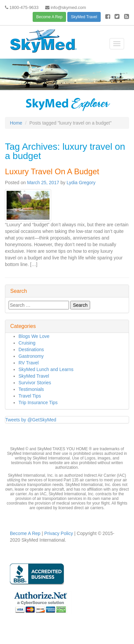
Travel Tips (30, 396)
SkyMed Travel (84, 17)
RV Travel (29, 363)
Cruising (27, 343)
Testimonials (31, 389)
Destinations (31, 349)
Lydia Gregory (81, 183)
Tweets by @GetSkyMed (31, 420)
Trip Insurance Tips (38, 402)
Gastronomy (31, 356)
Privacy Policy (58, 533)
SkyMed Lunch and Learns (46, 369)
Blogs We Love (34, 336)
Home (16, 123)
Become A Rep (49, 17)
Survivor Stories (35, 383)
